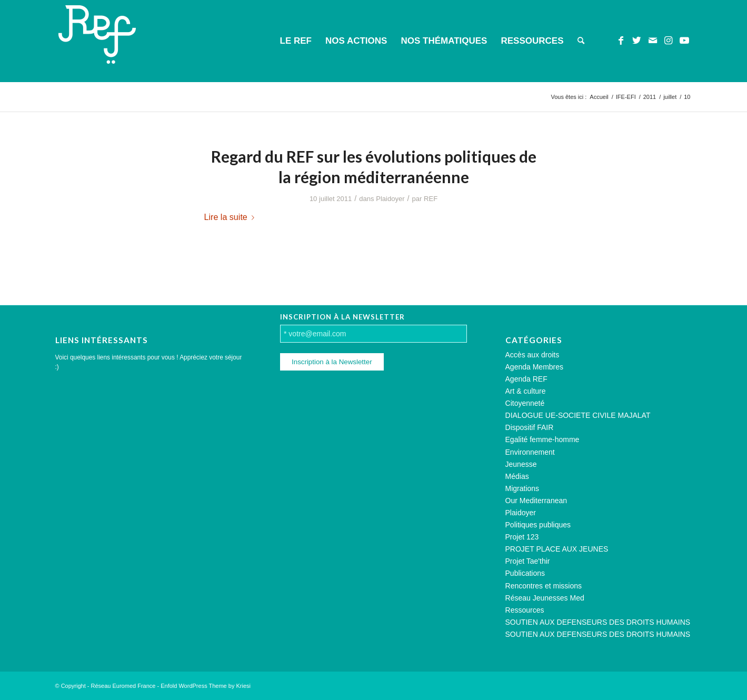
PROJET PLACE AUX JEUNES (557, 549)
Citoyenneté (525, 403)
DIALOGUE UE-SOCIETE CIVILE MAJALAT (578, 415)
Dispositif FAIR (530, 427)
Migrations (522, 488)
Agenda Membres (535, 367)
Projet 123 (522, 537)
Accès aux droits (532, 355)
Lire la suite (231, 217)
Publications (525, 573)
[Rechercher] (581, 41)
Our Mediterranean (536, 501)
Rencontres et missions (544, 586)
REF (431, 199)
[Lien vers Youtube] (684, 41)
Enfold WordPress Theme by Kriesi (206, 686)
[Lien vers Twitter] (637, 41)
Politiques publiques (538, 525)
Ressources (525, 610)
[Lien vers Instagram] (669, 41)
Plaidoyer (390, 199)
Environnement (530, 452)
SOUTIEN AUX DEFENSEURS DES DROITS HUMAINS (598, 622)
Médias (517, 476)
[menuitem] (296, 41)
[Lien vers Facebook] (621, 41)
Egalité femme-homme (542, 439)
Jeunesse (521, 464)
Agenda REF (526, 379)
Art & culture (526, 391)
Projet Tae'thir (528, 561)
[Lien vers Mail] (653, 41)
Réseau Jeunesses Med (545, 598)
